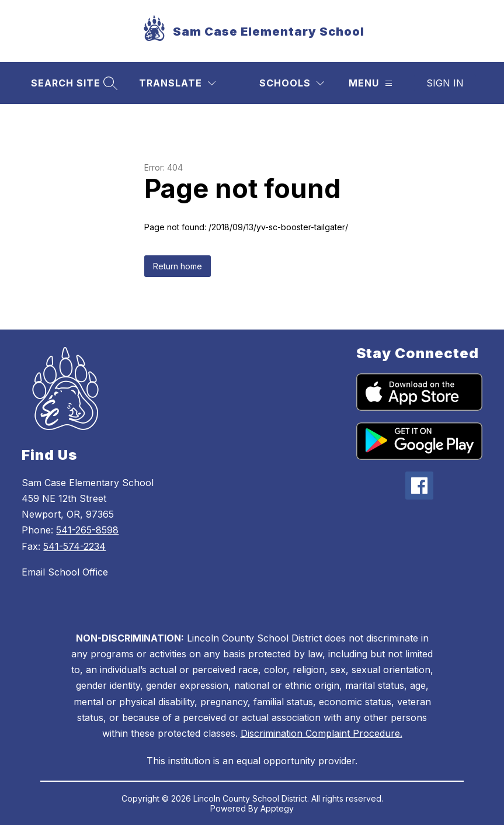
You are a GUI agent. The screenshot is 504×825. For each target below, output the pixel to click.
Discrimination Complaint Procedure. (321, 733)
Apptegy (277, 808)
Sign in (445, 83)
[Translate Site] (177, 83)
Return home (178, 266)
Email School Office (65, 572)
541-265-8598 (87, 530)
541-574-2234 (74, 546)
